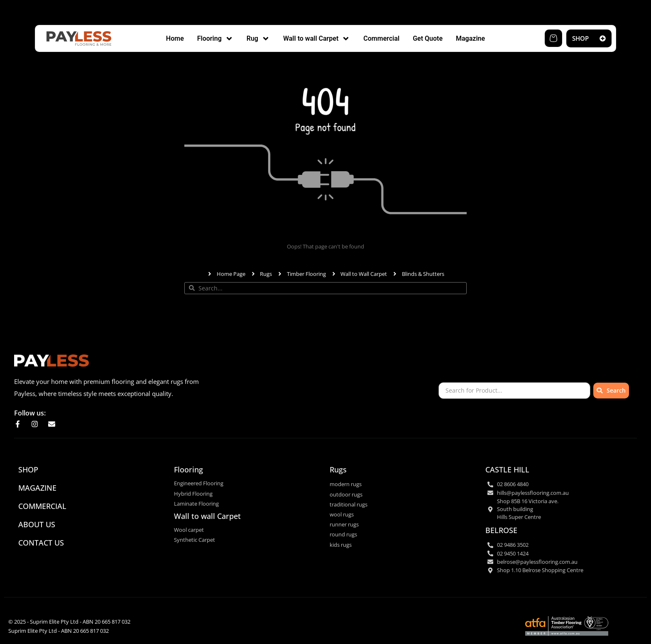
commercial (42, 506)
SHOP (28, 469)
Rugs (338, 469)
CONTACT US (41, 543)
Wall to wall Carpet (207, 516)
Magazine (37, 488)
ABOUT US (37, 524)
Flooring (188, 469)
